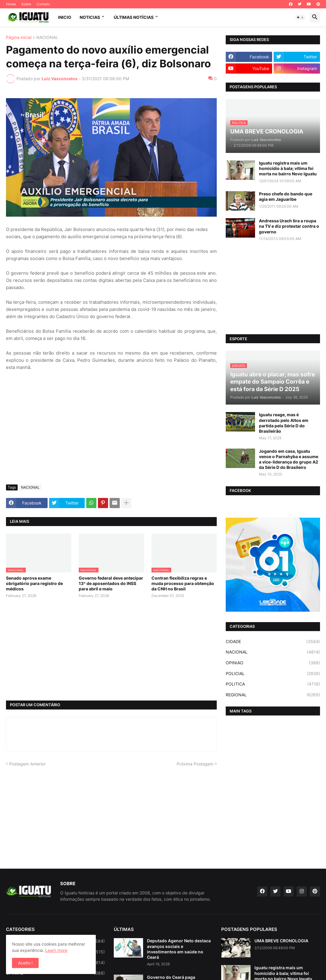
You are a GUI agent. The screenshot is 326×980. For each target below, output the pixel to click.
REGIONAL (273, 695)
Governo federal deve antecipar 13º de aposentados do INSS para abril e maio (111, 583)
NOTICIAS (90, 17)
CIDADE (273, 642)
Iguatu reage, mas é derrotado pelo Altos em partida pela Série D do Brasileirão (284, 423)
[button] (300, 17)
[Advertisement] (111, 435)
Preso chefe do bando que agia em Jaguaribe (286, 196)
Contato (43, 4)
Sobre (26, 4)
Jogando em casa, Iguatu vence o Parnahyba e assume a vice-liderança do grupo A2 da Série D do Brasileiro (289, 459)
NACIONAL (47, 38)
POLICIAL (273, 674)
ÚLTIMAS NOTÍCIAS (134, 17)
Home (11, 4)
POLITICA (273, 684)
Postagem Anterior (27, 764)
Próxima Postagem (195, 764)
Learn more (56, 950)
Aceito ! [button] (25, 963)
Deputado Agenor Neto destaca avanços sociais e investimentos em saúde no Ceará (179, 949)
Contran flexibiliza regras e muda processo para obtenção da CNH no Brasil (183, 583)
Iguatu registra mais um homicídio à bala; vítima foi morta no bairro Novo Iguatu (288, 168)
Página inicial (19, 38)
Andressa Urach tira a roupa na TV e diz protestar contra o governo (289, 226)
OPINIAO (273, 663)
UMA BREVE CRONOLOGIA (281, 941)
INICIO (65, 17)
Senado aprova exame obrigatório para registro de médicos (34, 583)
